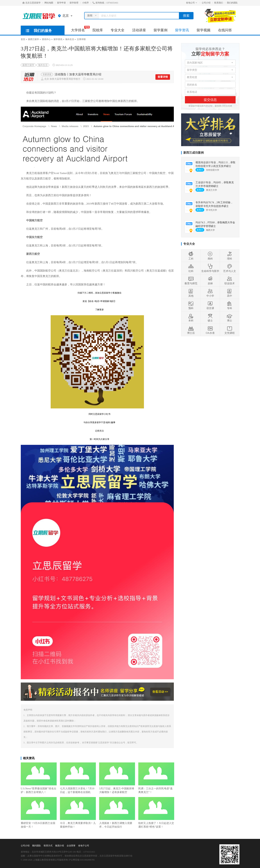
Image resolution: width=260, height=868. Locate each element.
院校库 (98, 30)
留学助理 (74, 3)
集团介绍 (60, 846)
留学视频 (204, 30)
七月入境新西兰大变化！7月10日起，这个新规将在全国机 (78, 778)
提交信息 (210, 100)
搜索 (186, 16)
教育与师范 (191, 280)
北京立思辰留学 (32, 3)
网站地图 (49, 3)
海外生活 (70, 39)
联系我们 (219, 3)
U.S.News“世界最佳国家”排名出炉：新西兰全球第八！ (39, 778)
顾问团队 (37, 846)
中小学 (210, 293)
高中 (230, 293)
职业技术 (230, 280)
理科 (230, 256)
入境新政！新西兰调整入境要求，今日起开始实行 (117, 813)
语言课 (210, 305)
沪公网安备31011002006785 (82, 860)
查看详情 (163, 77)
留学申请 (61, 3)
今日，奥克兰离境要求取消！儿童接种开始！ (78, 813)
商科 (210, 256)
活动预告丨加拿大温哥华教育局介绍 (78, 74)
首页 (23, 39)
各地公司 (192, 3)
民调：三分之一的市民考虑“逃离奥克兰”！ (156, 778)
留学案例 (161, 30)
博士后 (191, 330)
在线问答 (225, 30)
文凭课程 (230, 330)
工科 (191, 256)
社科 (191, 268)
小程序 (85, 3)
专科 (230, 305)
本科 (191, 318)
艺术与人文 (230, 268)
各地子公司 (84, 846)
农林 (210, 280)
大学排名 (80, 29)
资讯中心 (46, 39)
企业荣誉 (71, 846)
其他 (191, 293)
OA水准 (210, 330)
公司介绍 (206, 3)
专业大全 (118, 30)
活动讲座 (139, 30)
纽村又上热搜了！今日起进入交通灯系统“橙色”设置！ (156, 813)
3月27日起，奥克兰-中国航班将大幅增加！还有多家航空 (117, 778)
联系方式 (48, 846)
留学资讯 (182, 30)
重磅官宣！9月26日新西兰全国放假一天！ (39, 813)
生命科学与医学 (210, 268)
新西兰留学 (34, 39)
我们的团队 (232, 3)
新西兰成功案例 (193, 153)
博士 (230, 318)
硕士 (210, 318)
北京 (66, 16)
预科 (191, 305)
